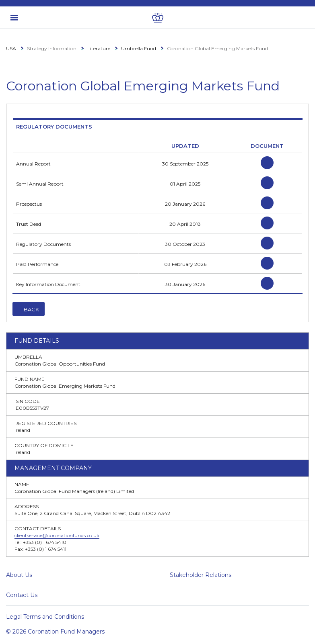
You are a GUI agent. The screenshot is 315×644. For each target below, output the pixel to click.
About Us (19, 575)
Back (31, 309)
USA (11, 48)
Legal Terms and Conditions (45, 617)
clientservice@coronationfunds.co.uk (57, 535)
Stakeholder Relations (201, 575)
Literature (99, 48)
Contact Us (22, 595)
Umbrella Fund (139, 48)
